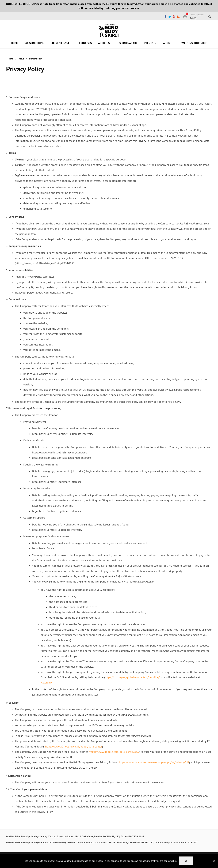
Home (10, 59)
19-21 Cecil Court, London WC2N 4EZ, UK (97, 836)
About (21, 59)
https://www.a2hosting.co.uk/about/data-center (74, 746)
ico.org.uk (46, 682)
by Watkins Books (54, 836)
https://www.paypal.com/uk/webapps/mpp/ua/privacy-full (154, 762)
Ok (186, 861)
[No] (214, 861)
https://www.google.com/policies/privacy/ (114, 752)
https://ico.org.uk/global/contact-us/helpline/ (132, 677)
